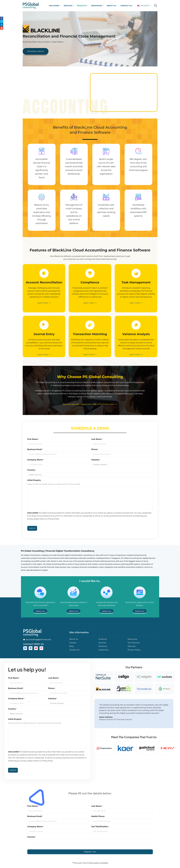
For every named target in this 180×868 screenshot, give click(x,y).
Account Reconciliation (44, 282)
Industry (96, 460)
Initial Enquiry (34, 480)
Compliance (90, 282)
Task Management (136, 282)
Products (82, 6)
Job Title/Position (100, 827)
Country (32, 470)
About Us (111, 6)
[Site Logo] (31, 6)
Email (2, 28)
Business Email (35, 449)
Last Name (97, 439)
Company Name (36, 460)
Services (68, 6)
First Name (33, 439)
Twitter (2, 22)
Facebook (2, 18)
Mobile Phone (98, 816)
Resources (97, 6)
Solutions (54, 6)
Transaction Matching (90, 334)
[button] (156, 6)
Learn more (44, 303)
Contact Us (126, 6)
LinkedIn (2, 25)
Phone (95, 449)
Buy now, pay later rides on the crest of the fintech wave (90, 404)
